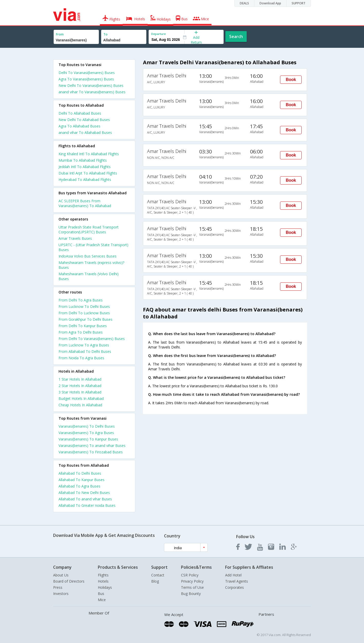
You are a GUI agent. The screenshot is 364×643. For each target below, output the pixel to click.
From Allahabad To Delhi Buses (85, 351)
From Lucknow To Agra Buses (84, 345)
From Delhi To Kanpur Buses (83, 326)
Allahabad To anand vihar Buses (85, 499)
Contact (158, 575)
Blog (155, 581)
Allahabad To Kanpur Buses (82, 480)
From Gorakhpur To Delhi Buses (85, 319)
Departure (159, 34)
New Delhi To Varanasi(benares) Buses (91, 85)
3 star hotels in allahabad (80, 392)
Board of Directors (69, 581)
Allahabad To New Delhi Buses (84, 493)
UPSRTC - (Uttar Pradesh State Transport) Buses (93, 247)
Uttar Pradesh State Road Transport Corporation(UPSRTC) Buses (89, 229)
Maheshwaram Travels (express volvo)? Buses (91, 265)
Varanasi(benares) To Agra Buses (86, 433)
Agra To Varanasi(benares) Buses (86, 79)
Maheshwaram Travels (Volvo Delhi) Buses (89, 276)
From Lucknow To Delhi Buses (84, 306)
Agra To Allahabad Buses (79, 126)
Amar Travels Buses (75, 238)
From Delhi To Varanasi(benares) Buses (92, 339)
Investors (61, 594)
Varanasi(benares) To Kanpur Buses (88, 439)
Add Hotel (233, 575)
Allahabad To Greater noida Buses (87, 505)
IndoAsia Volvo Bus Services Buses (88, 256)
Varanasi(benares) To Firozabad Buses (91, 452)
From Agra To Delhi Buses (81, 332)
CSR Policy (190, 575)
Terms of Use (192, 587)
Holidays (105, 587)
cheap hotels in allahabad (80, 405)
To (106, 34)
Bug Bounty (191, 594)
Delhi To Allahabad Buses (80, 113)
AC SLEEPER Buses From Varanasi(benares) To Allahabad (85, 203)
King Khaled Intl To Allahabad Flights (89, 154)
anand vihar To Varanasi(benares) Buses (92, 92)
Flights (103, 575)
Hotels (103, 581)
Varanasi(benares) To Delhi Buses (87, 426)
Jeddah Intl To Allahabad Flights (85, 167)
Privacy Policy (192, 581)
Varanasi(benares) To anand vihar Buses (92, 445)
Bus (101, 594)
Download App (270, 3)
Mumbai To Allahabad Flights (83, 160)
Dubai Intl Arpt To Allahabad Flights (88, 173)
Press (58, 587)
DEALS (244, 3)
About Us (61, 575)
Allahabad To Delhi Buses (80, 473)
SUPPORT (299, 3)
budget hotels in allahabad (81, 398)
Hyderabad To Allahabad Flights (85, 180)
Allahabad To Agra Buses (79, 486)
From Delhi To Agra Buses (81, 300)
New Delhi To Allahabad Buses (84, 120)
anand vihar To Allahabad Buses (85, 132)
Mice (102, 600)
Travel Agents (237, 581)
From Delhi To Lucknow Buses (84, 313)
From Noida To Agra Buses (81, 358)
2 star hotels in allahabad (80, 386)
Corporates (234, 587)
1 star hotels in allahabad (80, 379)
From (60, 34)
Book (291, 80)
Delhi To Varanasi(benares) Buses (87, 73)
